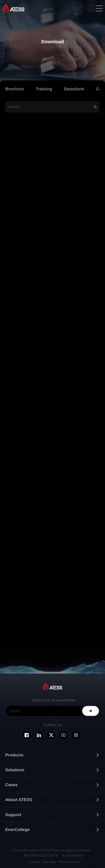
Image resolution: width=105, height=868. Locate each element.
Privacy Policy (69, 862)
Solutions (15, 770)
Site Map (49, 862)
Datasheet (74, 92)
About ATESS (19, 800)
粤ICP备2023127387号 (41, 855)
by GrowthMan (72, 855)
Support (13, 815)
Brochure (15, 92)
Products (14, 755)
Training (44, 92)
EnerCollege (18, 830)
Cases (11, 785)
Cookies (34, 862)
